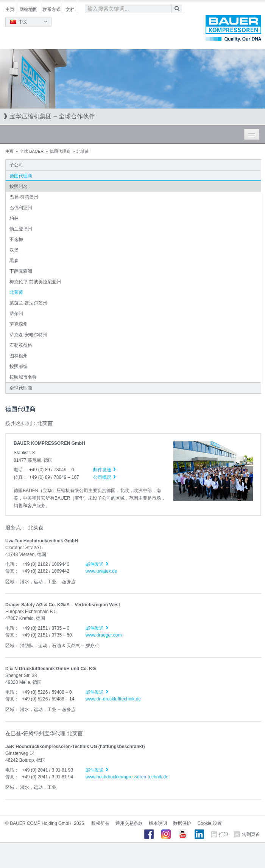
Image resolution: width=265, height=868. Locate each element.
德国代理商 (60, 151)
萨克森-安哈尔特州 (28, 335)
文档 (70, 9)
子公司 (16, 165)
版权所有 (100, 823)
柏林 (14, 218)
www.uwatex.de (101, 571)
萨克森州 (19, 324)
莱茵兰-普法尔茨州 (28, 303)
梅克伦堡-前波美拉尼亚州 (35, 282)
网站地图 (28, 9)
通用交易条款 (129, 823)
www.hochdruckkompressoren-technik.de (127, 777)
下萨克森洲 (21, 271)
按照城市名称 (23, 377)
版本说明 (158, 823)
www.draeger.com (104, 635)
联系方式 (51, 9)
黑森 (14, 261)
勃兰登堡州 (21, 229)
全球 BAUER (32, 151)
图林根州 (19, 356)
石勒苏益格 (21, 345)
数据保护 (182, 823)
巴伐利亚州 (21, 208)
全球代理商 (21, 388)
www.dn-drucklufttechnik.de (113, 699)
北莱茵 (16, 292)
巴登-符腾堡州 (24, 197)
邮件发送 (95, 564)
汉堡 (14, 250)
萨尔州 (16, 314)
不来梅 (16, 239)
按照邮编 (19, 366)
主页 (10, 9)
